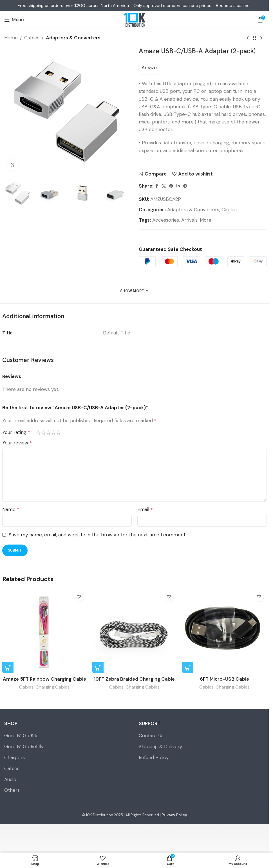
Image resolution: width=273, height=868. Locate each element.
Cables (32, 38)
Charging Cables (52, 687)
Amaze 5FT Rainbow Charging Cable (44, 679)
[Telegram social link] (185, 186)
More (206, 220)
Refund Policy (154, 757)
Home (11, 38)
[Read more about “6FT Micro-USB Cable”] (188, 668)
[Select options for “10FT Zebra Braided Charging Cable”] (98, 668)
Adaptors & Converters (73, 38)
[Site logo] (134, 20)
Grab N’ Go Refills (24, 746)
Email (145, 509)
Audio (10, 779)
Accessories (166, 220)
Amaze (149, 68)
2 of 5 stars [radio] (43, 432)
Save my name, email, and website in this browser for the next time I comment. (98, 535)
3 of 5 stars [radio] (48, 432)
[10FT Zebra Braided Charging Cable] (135, 631)
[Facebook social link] (157, 186)
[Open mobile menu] (14, 20)
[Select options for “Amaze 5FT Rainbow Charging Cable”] (8, 668)
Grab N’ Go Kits (21, 736)
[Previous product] (248, 38)
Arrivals (189, 220)
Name (11, 509)
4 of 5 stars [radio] (53, 432)
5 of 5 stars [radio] (59, 432)
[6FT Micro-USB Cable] (224, 631)
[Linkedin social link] (178, 186)
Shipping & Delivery (160, 746)
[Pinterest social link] (171, 186)
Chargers (14, 757)
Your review (17, 443)
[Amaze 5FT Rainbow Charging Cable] (44, 631)
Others (12, 790)
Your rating (16, 432)
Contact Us (151, 736)
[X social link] (164, 186)
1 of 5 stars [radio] (38, 432)
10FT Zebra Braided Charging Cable (134, 679)
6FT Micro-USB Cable (224, 679)
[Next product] (261, 38)
